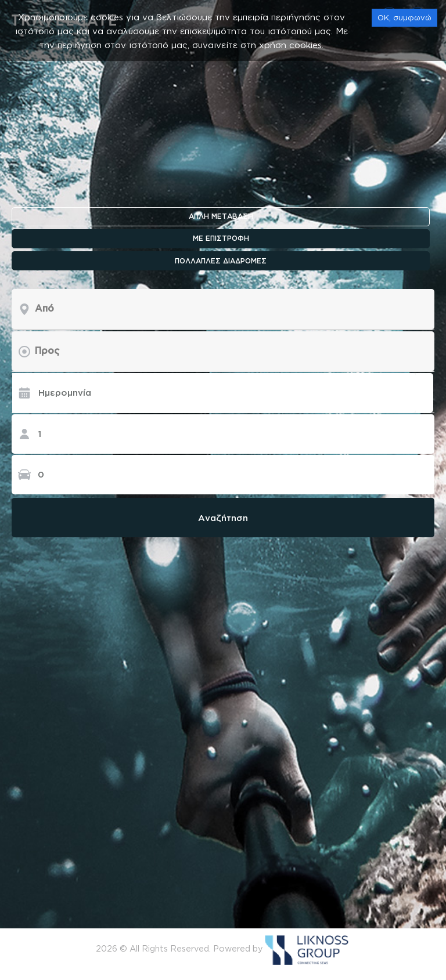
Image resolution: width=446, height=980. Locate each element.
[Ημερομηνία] (214, 393)
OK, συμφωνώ (404, 17)
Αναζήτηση (223, 518)
